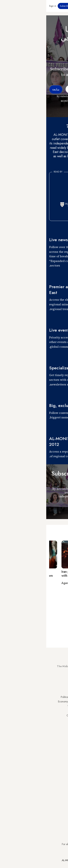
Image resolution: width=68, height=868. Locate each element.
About (30, 751)
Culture (30, 711)
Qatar (62, 729)
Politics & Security (24, 697)
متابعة (59, 509)
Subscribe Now (52, 680)
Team (30, 760)
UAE (63, 711)
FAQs (62, 760)
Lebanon (61, 734)
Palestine (61, 720)
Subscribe (18, 6)
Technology (27, 706)
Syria (62, 739)
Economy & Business (23, 701)
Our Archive (27, 715)
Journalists (28, 755)
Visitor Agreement (56, 751)
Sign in (6, 6)
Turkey (62, 697)
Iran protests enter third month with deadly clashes (37, 574)
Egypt (62, 725)
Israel (62, 715)
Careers (29, 765)
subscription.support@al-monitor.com (46, 838)
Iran (63, 706)
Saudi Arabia (58, 701)
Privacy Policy (58, 755)
